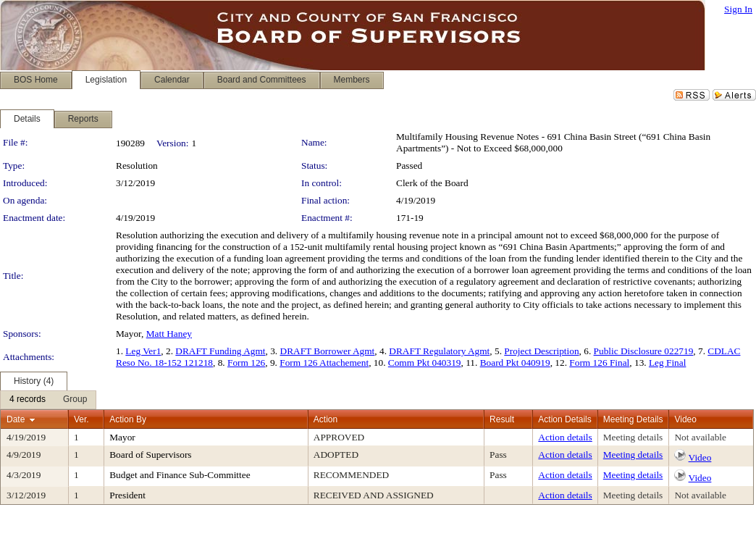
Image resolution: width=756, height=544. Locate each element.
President (127, 495)
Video (700, 457)
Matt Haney (169, 334)
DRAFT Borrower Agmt (328, 351)
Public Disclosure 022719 (644, 351)
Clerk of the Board (432, 183)
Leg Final (667, 363)
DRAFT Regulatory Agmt (439, 351)
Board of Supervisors (150, 455)
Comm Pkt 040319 (425, 363)
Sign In (738, 9)
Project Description (541, 351)
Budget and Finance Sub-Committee (180, 475)
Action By (128, 419)
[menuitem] (28, 400)
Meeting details (633, 437)
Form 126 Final (599, 363)
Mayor (122, 437)
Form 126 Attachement (324, 363)
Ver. (81, 419)
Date (16, 419)
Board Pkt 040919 (515, 363)
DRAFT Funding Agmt (220, 351)
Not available (700, 437)
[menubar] (48, 400)
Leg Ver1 (143, 351)
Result (502, 419)
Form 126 (246, 363)
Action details (565, 437)
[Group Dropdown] (75, 400)
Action (325, 419)
